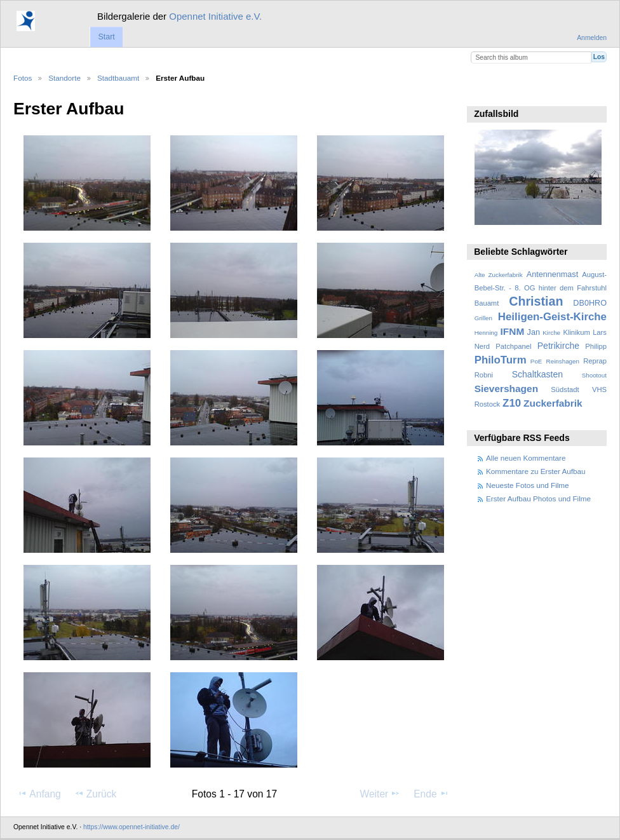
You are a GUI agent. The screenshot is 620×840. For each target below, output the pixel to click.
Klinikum (576, 332)
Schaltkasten (537, 374)
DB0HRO (590, 303)
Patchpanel (513, 346)
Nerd (482, 346)
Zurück (96, 794)
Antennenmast (552, 274)
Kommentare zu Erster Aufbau (536, 471)
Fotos (23, 78)
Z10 (512, 403)
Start (106, 37)
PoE (536, 361)
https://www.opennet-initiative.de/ (131, 827)
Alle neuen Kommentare (526, 458)
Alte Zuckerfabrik (499, 275)
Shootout (594, 375)
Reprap (595, 361)
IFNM (513, 331)
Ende (431, 794)
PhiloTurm (501, 360)
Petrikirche (558, 346)
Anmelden (592, 38)
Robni (484, 375)
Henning (486, 333)
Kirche (551, 333)
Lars (600, 332)
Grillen (483, 318)
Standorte (64, 78)
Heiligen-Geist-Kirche (552, 317)
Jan (534, 332)
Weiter (381, 794)
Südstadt (565, 390)
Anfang (39, 794)
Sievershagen (506, 389)
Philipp (596, 346)
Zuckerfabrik (553, 403)
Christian (536, 301)
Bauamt (487, 303)
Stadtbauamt (118, 78)
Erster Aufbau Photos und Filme (538, 498)
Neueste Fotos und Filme (528, 485)
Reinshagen (563, 361)
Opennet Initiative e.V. (215, 16)
